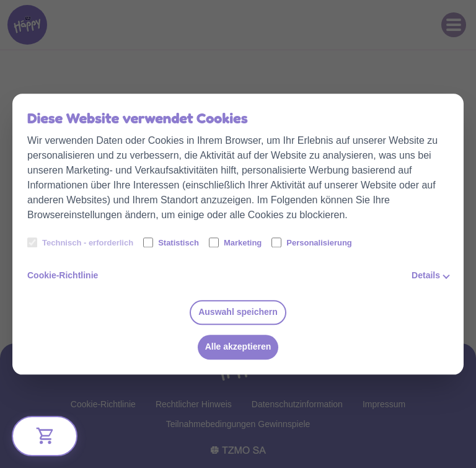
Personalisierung (311, 242)
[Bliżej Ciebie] (45, 436)
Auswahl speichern (238, 312)
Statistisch (171, 242)
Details (426, 275)
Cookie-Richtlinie (63, 275)
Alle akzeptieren (238, 347)
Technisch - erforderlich (80, 242)
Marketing (235, 242)
